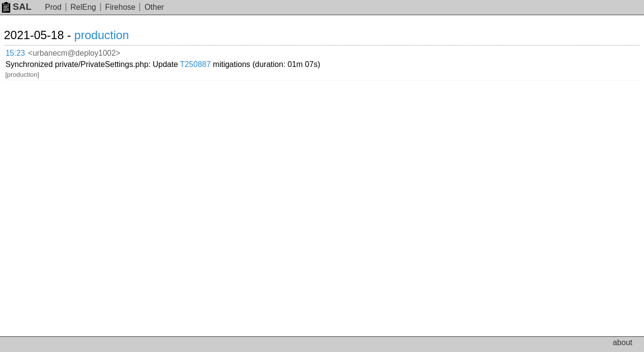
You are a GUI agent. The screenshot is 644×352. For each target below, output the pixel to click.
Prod (53, 7)
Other (154, 7)
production (113, 35)
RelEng (83, 7)
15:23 (25, 52)
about (623, 342)
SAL (17, 7)
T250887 (307, 51)
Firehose (120, 7)
